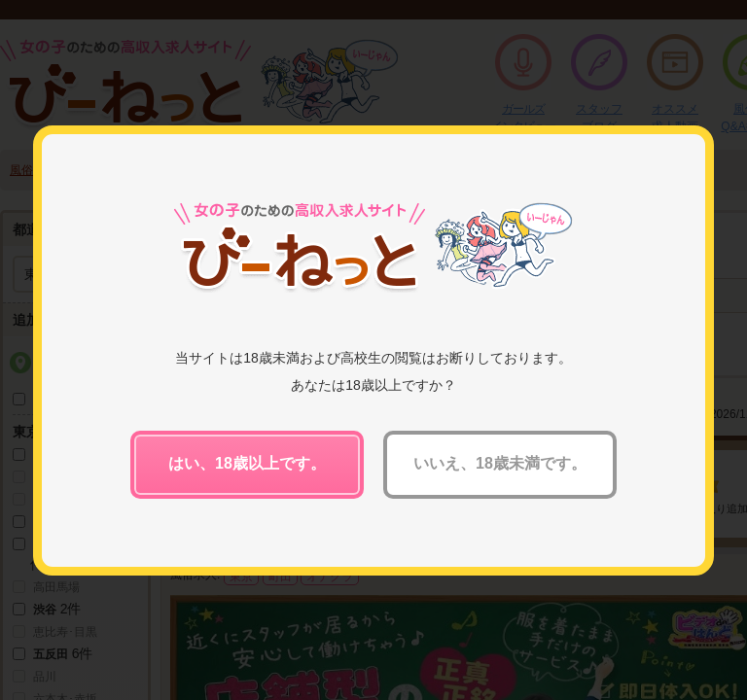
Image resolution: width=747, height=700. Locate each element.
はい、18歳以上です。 (247, 463)
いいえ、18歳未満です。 (500, 463)
